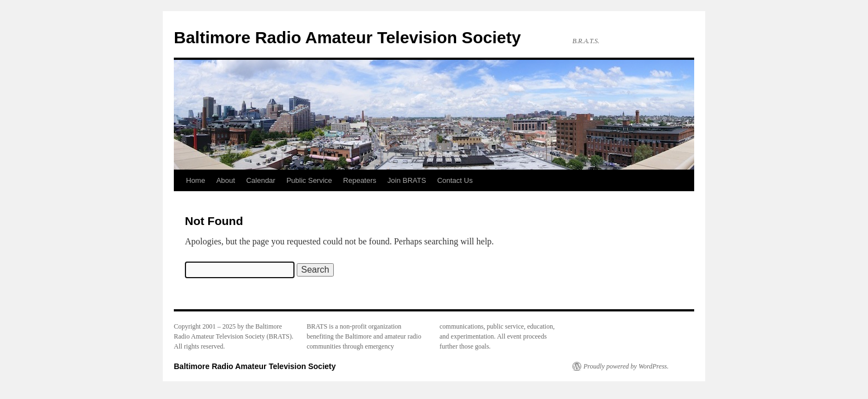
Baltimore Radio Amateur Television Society (347, 37)
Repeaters (360, 180)
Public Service (309, 180)
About (226, 180)
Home (196, 180)
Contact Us (455, 180)
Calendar (261, 180)
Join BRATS (407, 180)
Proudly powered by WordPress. (626, 366)
